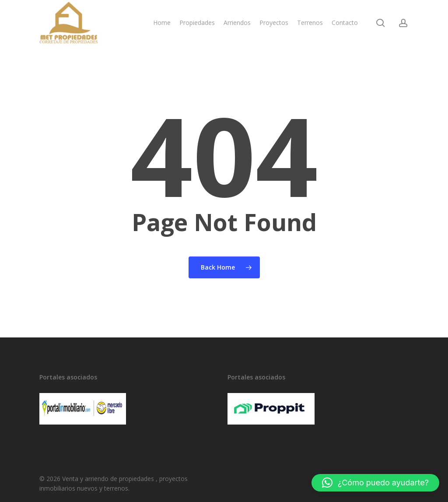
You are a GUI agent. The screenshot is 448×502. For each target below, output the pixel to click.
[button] (375, 483)
